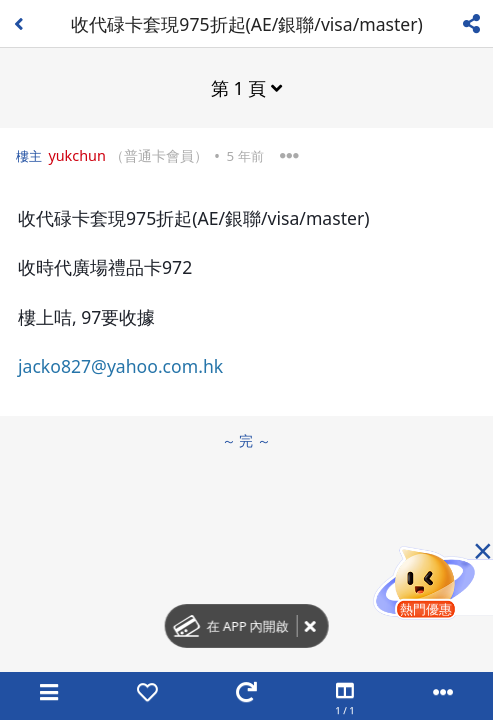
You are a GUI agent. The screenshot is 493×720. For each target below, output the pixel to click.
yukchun (77, 155)
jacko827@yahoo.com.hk (120, 366)
